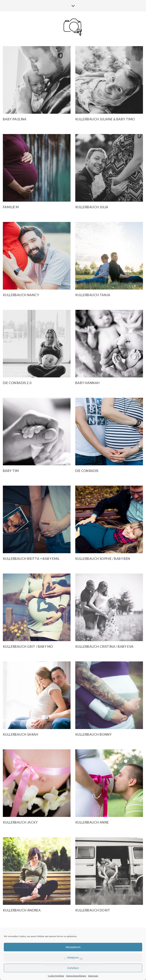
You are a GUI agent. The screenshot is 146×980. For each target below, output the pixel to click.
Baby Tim (11, 471)
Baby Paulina (15, 119)
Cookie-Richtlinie (56, 976)
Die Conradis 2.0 (17, 383)
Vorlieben (73, 968)
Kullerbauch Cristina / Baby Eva (104, 647)
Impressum (93, 976)
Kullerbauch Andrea (22, 910)
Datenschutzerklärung (76, 976)
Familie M (11, 207)
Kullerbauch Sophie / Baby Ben (103, 559)
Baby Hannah (87, 383)
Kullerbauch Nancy (21, 295)
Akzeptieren (73, 947)
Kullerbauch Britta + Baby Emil (31, 559)
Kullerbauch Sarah (21, 734)
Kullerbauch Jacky (20, 822)
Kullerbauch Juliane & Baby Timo (105, 119)
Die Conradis (87, 471)
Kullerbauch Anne (92, 822)
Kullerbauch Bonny (94, 734)
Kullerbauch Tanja (93, 295)
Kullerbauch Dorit (93, 910)
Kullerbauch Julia (92, 207)
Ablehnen (73, 958)
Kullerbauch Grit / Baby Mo (28, 647)
